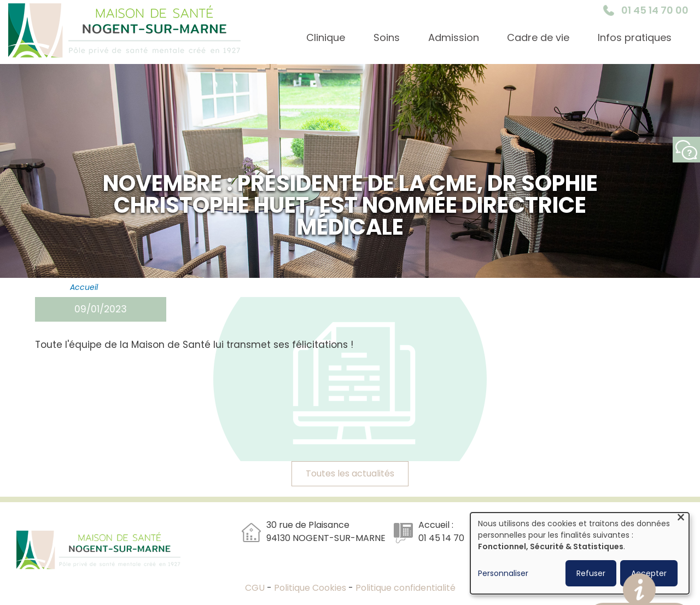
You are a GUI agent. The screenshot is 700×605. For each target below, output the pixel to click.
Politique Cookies (310, 588)
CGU (256, 588)
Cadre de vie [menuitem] (538, 37)
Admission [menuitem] (454, 37)
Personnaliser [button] (503, 573)
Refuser (591, 573)
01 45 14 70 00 (655, 10)
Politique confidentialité (406, 588)
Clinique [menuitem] (326, 37)
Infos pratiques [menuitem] (635, 37)
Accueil (84, 287)
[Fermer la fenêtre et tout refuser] (681, 519)
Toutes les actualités (350, 473)
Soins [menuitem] (387, 37)
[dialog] (580, 553)
